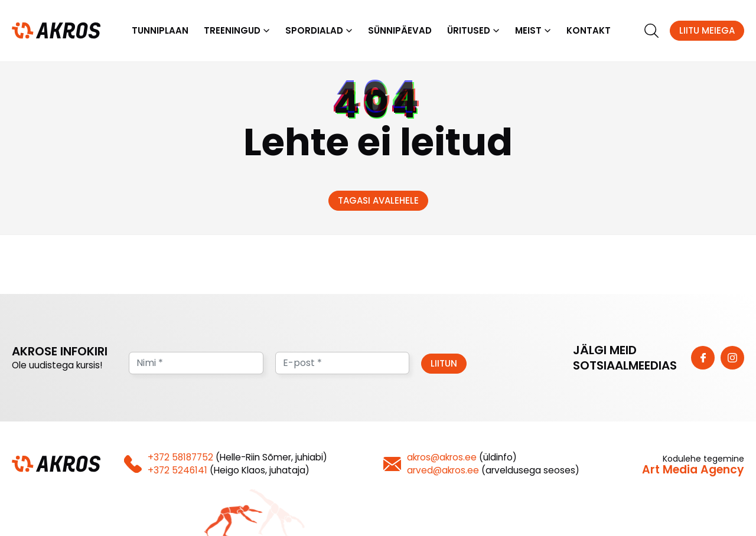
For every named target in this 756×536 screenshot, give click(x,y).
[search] (651, 31)
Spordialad (314, 30)
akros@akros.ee (442, 457)
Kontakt (589, 30)
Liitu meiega (707, 30)
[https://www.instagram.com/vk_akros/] (732, 358)
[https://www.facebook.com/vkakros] (703, 358)
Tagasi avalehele (378, 200)
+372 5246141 (177, 470)
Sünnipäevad (400, 30)
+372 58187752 (180, 457)
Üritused (469, 30)
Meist (528, 30)
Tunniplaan (160, 30)
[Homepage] (56, 30)
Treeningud (232, 30)
